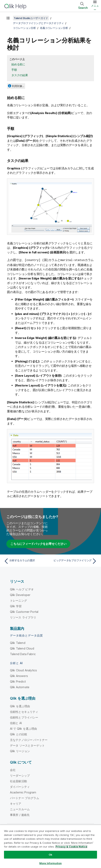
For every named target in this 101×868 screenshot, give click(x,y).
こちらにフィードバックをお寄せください (38, 544)
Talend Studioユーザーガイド (31, 18)
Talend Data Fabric (23, 654)
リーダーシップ (20, 775)
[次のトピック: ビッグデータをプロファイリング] (75, 561)
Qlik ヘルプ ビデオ (22, 589)
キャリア (16, 803)
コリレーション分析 (24, 28)
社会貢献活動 (18, 781)
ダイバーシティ (20, 787)
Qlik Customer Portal (24, 612)
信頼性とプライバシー (24, 717)
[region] (50, 846)
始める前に (18, 64)
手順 (14, 70)
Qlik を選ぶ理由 (20, 706)
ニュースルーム (20, 809)
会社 (13, 770)
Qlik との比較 (19, 734)
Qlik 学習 (16, 606)
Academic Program (23, 792)
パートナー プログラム (25, 798)
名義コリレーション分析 (54, 28)
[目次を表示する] (8, 18)
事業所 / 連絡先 (20, 815)
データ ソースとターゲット (27, 745)
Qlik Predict (18, 681)
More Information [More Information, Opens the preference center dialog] (50, 863)
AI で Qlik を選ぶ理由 (23, 728)
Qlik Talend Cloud (22, 648)
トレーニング (18, 600)
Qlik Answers (19, 676)
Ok (50, 855)
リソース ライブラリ (23, 617)
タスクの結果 (20, 75)
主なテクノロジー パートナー (29, 740)
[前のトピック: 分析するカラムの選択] (26, 561)
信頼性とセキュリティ (24, 712)
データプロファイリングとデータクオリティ (38, 23)
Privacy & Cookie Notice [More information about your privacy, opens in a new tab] (71, 847)
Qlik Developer (20, 595)
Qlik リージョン (20, 751)
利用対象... (18, 86)
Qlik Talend (18, 643)
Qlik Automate (20, 687)
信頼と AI (16, 723)
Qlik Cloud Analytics (23, 670)
